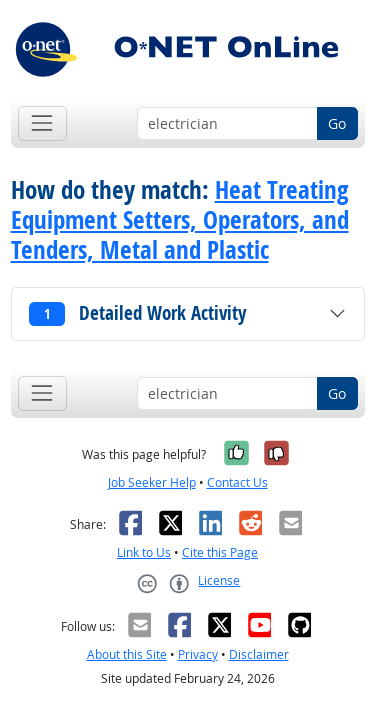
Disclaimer (259, 654)
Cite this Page (220, 552)
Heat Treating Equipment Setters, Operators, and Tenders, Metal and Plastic (180, 220)
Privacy (198, 654)
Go (337, 123)
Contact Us (237, 482)
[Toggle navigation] (42, 123)
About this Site (127, 654)
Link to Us (144, 552)
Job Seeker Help (152, 482)
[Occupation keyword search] (227, 124)
